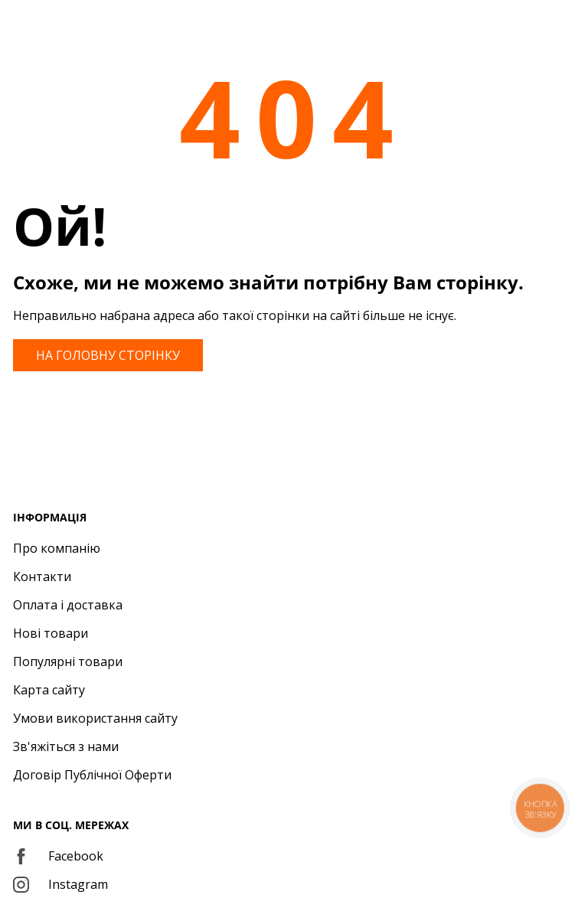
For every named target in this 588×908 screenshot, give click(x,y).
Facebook (58, 856)
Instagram (60, 884)
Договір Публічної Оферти (92, 775)
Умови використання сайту (95, 718)
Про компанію (57, 548)
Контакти (42, 576)
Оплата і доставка (68, 605)
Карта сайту (49, 690)
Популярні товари (68, 661)
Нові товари (51, 633)
